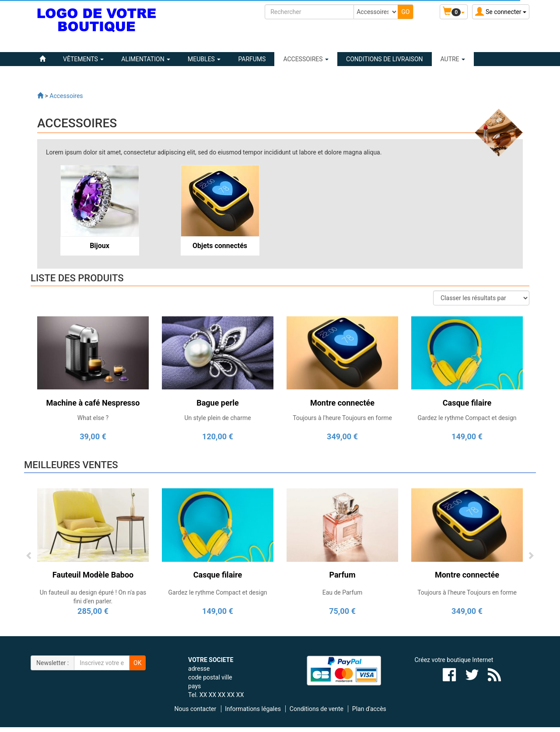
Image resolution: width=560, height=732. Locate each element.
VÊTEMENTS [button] (83, 59)
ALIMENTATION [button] (146, 59)
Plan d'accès (369, 709)
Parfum (342, 575)
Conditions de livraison (384, 59)
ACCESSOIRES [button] (306, 59)
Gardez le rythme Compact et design (467, 418)
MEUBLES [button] (204, 59)
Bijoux (100, 246)
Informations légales (253, 709)
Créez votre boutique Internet (454, 660)
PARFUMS (252, 59)
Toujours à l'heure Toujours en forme (342, 418)
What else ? (93, 418)
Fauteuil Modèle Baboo (93, 575)
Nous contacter (196, 709)
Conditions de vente (317, 709)
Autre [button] (453, 59)
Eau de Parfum (343, 592)
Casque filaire (218, 575)
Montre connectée (467, 575)
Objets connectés (220, 246)
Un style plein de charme (217, 418)
